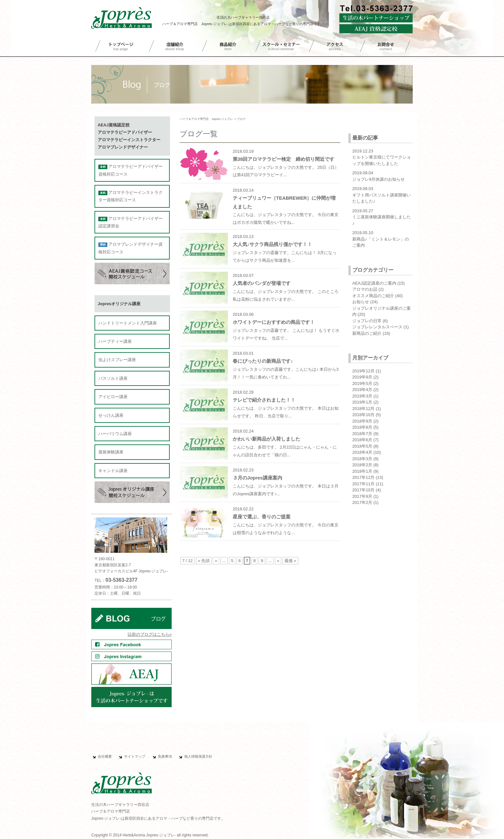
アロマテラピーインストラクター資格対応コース (130, 196)
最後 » (290, 561)
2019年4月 (362, 390)
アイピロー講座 (113, 397)
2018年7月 (362, 434)
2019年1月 (362, 402)
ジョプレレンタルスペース (377, 327)
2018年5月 (362, 446)
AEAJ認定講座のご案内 (374, 283)
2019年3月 (362, 396)
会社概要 (105, 756)
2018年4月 (362, 452)
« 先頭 (204, 561)
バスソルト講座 (113, 378)
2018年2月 (362, 465)
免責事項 (165, 756)
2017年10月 (363, 490)
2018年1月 (362, 471)
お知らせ (361, 302)
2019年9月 (362, 377)
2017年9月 (362, 496)
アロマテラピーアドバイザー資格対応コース (130, 170)
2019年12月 (363, 371)
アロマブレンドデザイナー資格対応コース (130, 248)
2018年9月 (362, 421)
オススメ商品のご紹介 (373, 296)
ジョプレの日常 (367, 321)
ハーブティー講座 (115, 341)
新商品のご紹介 (367, 333)
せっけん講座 (111, 415)
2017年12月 (363, 477)
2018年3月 (362, 459)
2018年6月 (362, 440)
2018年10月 (363, 415)
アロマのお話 (365, 289)
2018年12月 (363, 409)
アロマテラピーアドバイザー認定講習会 (130, 222)
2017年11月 (363, 484)
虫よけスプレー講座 (117, 360)
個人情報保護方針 (198, 756)
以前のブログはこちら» (150, 634)
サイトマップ (135, 756)
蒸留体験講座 (111, 452)
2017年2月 (362, 502)
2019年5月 (362, 383)
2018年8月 (362, 427)
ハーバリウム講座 (115, 434)
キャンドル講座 (113, 471)
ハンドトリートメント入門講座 (128, 323)
